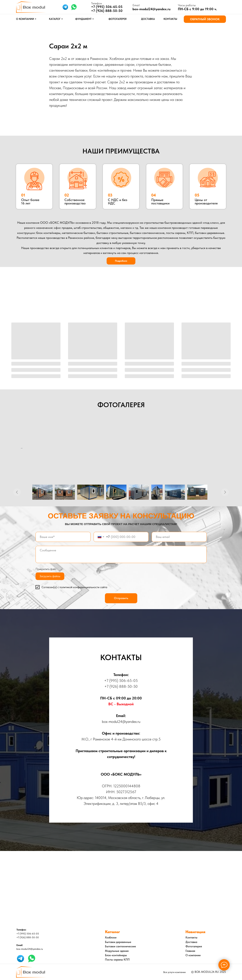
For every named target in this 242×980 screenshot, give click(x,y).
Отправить (121, 598)
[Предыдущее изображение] (17, 492)
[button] (205, 19)
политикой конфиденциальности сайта (83, 587)
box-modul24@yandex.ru (152, 9)
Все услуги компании (175, 972)
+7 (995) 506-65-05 (121, 681)
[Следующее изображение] (225, 492)
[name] (63, 537)
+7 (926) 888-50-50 (107, 11)
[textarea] (121, 554)
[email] (179, 537)
